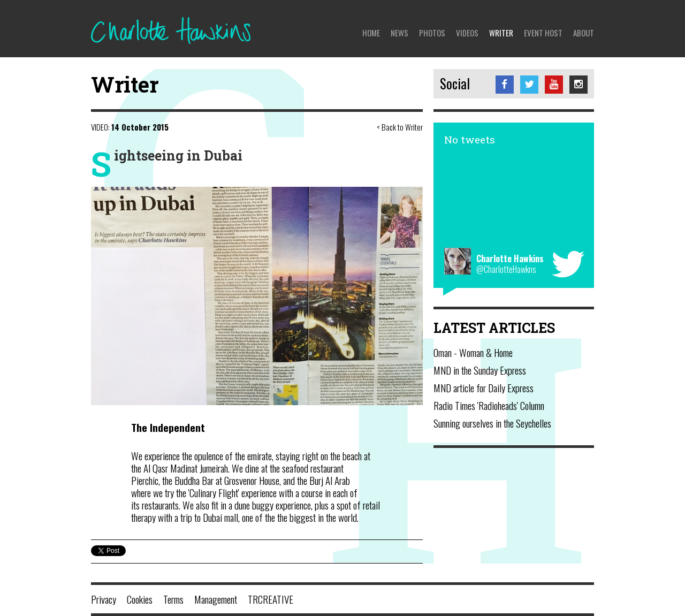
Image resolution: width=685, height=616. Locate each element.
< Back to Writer (400, 127)
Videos (467, 33)
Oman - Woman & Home (473, 352)
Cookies (140, 599)
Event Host (543, 33)
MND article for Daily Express (484, 387)
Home (371, 33)
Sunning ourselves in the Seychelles (492, 423)
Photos (432, 33)
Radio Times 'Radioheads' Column (489, 405)
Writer (501, 33)
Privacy (104, 599)
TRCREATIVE (271, 599)
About (584, 33)
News (399, 33)
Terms (173, 599)
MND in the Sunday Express (480, 370)
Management (216, 599)
